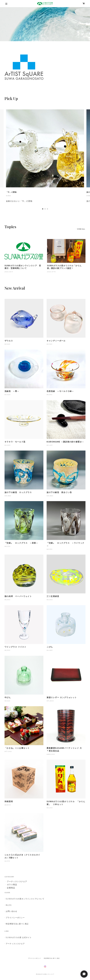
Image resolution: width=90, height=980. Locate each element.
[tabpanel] (45, 158)
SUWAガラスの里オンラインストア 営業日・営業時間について (23, 267)
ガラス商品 (12, 885)
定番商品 (11, 888)
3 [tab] (47, 209)
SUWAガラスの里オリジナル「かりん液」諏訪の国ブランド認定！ (64, 267)
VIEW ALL (81, 229)
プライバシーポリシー (15, 918)
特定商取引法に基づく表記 (17, 924)
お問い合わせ (11, 911)
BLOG (9, 905)
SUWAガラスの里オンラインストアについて (25, 899)
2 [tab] (45, 209)
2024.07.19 (51, 272)
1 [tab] (43, 209)
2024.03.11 (9, 272)
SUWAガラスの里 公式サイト (19, 937)
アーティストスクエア (17, 882)
